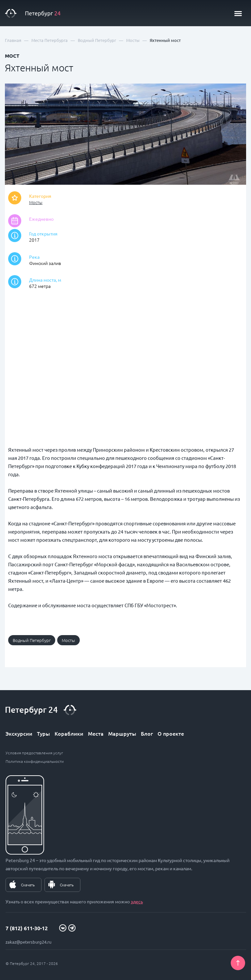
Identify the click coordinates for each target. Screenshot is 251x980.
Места (96, 733)
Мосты (36, 202)
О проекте (171, 733)
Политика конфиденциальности (35, 761)
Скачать (28, 885)
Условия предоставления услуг (34, 753)
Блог (147, 733)
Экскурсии (19, 733)
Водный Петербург (32, 640)
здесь (137, 901)
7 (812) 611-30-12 (27, 928)
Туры (43, 733)
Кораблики (69, 733)
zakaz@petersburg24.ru (28, 942)
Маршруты (122, 733)
